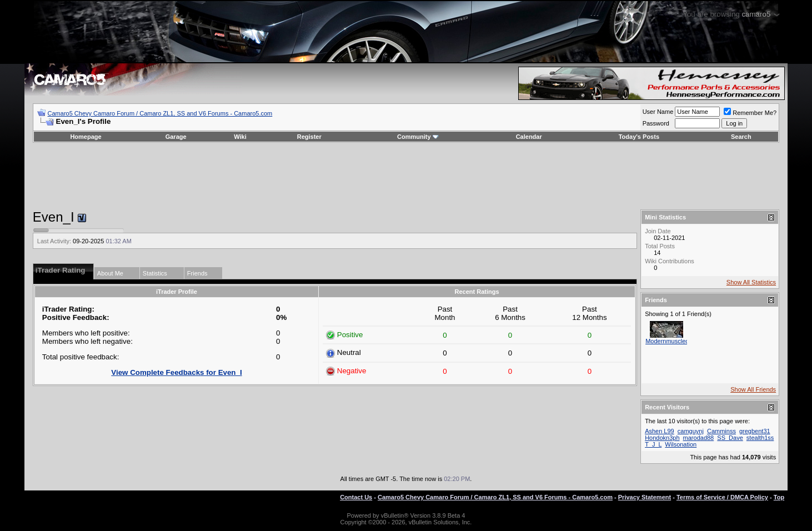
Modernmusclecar (670, 341)
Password (656, 123)
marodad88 (699, 438)
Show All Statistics (751, 282)
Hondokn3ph (662, 438)
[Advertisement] (406, 176)
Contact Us (356, 497)
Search (741, 137)
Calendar (529, 137)
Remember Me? (750, 113)
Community (418, 137)
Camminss (721, 431)
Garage (176, 137)
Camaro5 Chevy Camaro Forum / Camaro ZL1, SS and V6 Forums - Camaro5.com (160, 113)
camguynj (691, 431)
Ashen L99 (660, 431)
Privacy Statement (645, 497)
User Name (658, 112)
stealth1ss (760, 438)
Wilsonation (681, 444)
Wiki (240, 137)
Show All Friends (753, 389)
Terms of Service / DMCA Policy (722, 497)
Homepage (86, 137)
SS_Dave (730, 438)
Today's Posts (639, 137)
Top (779, 497)
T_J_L (653, 444)
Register (309, 137)
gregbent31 (755, 431)
